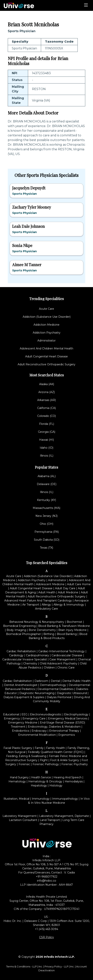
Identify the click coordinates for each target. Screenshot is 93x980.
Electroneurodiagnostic (46, 714)
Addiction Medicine (46, 325)
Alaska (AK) (47, 384)
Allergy (46, 605)
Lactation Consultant (23, 820)
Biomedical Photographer (23, 634)
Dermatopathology (53, 685)
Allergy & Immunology (69, 605)
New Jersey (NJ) (46, 516)
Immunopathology (65, 799)
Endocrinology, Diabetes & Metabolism (54, 727)
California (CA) (46, 408)
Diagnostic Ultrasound (72, 693)
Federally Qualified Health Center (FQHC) (56, 752)
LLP (35, 966)
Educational (11, 714)
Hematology (17, 781)
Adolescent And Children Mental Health (46, 348)
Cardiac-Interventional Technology (62, 651)
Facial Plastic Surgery (18, 748)
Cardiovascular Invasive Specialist (25, 659)
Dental (55, 681)
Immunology (41, 799)
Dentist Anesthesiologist (21, 685)
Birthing (49, 634)
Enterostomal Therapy (64, 731)
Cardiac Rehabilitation (21, 651)
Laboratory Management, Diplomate (64, 816)
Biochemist (74, 622)
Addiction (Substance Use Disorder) (47, 317)
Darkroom (41, 681)
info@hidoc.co (47, 881)
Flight (44, 760)
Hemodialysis (74, 781)
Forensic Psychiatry (75, 764)
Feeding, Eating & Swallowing (26, 756)
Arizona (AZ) (47, 392)
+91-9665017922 (47, 877)
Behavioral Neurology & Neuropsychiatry (37, 622)
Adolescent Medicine (50, 584)
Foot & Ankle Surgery (65, 760)
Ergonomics (67, 735)
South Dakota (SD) (47, 540)
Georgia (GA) (47, 432)
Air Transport (31, 605)
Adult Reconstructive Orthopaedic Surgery (46, 364)
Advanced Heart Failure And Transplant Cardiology (38, 601)
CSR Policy (46, 937)
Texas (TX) (46, 548)
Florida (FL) (47, 424)
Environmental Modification (37, 735)
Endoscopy (39, 731)
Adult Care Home (79, 584)
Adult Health (47, 592)
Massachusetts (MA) (46, 508)
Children (49, 668)
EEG (25, 714)
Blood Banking (67, 634)
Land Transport (50, 820)
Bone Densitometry (42, 630)
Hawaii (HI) (46, 440)
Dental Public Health (76, 681)
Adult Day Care (65, 588)
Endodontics (21, 731)
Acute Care (46, 309)
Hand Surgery (19, 777)
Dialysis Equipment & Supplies (24, 697)
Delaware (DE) (47, 484)
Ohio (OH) (46, 524)
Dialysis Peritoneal (59, 697)
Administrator (46, 341)
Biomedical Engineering (19, 626)
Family (39, 748)
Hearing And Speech (68, 777)
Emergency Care (34, 718)
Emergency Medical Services (68, 718)
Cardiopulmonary (37, 655)
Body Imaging (16, 630)
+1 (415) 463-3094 (46, 929)
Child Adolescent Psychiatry (59, 663)
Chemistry (30, 663)
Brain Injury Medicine (72, 630)
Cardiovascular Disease (67, 655)
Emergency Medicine (23, 723)
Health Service (41, 777)
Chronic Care (66, 668)
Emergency (12, 718)
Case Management (62, 659)
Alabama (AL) (47, 476)
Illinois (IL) (47, 456)
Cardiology (16, 655)
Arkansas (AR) (46, 400)
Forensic (24, 764)
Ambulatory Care (46, 609)
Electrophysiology (76, 714)
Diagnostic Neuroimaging (37, 693)
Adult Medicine (68, 592)
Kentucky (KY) (46, 500)
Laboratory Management (20, 816)
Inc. (41, 966)
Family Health (56, 748)
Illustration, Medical (16, 799)
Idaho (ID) (46, 448)
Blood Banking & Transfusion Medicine (64, 626)
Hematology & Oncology (45, 781)
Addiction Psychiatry (47, 333)
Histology (56, 786)
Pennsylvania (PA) (47, 532)
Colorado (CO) (46, 416)
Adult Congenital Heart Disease (46, 356)
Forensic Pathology (46, 764)
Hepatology (39, 786)
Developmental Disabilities (55, 689)
